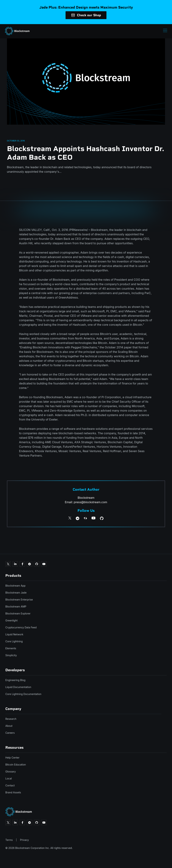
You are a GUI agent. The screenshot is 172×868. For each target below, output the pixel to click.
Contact (10, 785)
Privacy (24, 840)
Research (11, 719)
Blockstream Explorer (18, 613)
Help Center (12, 758)
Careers (10, 733)
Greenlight (11, 620)
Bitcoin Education (16, 765)
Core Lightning (14, 641)
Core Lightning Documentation (23, 694)
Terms (9, 840)
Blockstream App (15, 586)
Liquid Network (14, 634)
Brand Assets (13, 792)
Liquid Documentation (18, 687)
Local (9, 778)
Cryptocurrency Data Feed (21, 627)
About (9, 726)
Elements (11, 648)
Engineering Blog (15, 680)
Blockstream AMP (16, 606)
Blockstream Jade (16, 593)
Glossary (11, 771)
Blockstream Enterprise (19, 600)
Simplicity (11, 655)
